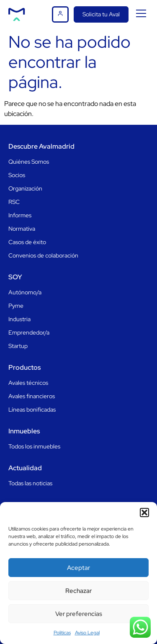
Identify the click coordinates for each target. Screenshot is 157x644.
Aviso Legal (87, 633)
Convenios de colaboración (43, 255)
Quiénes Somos (29, 162)
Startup (18, 346)
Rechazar (78, 591)
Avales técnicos (28, 383)
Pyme (16, 306)
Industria (19, 319)
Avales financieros (32, 396)
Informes (20, 215)
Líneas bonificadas (32, 410)
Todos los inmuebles (34, 446)
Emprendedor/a (29, 332)
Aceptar (78, 568)
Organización (25, 188)
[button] (144, 513)
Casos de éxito (27, 242)
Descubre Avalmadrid (41, 146)
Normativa (22, 229)
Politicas (62, 633)
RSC (14, 202)
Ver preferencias (79, 614)
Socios (17, 175)
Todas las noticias (30, 483)
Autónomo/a (25, 292)
